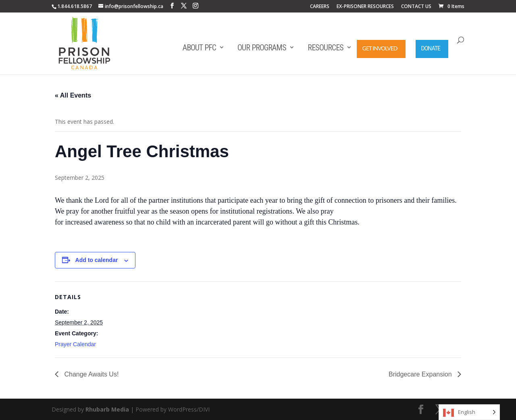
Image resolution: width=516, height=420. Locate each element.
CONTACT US (416, 7)
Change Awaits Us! (91, 374)
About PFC (199, 48)
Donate (431, 48)
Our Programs (262, 48)
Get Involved (380, 48)
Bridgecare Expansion (421, 374)
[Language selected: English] (469, 412)
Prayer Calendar (75, 344)
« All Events (73, 95)
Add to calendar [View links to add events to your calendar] (97, 260)
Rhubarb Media (107, 409)
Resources (326, 48)
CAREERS (320, 7)
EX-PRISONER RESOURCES (365, 7)
